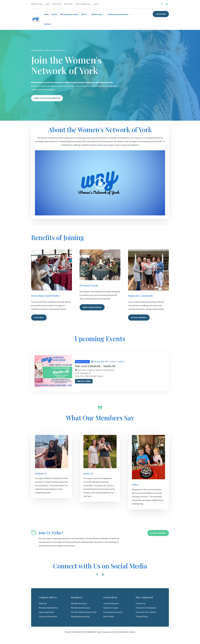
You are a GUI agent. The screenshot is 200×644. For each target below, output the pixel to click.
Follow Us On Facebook (146, 608)
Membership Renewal (80, 608)
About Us (43, 603)
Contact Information (48, 616)
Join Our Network (111, 603)
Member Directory (79, 603)
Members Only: (37, 4)
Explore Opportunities (92, 307)
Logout (96, 4)
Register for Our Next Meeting (47, 98)
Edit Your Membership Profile (84, 612)
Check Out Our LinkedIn (146, 612)
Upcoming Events (46, 612)
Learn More (39, 317)
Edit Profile (68, 4)
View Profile (57, 4)
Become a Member (139, 317)
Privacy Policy (142, 616)
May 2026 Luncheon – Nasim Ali (114, 366)
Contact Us (141, 603)
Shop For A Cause (111, 608)
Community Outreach (113, 612)
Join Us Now (161, 14)
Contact (47, 24)
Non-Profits (109, 616)
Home (46, 14)
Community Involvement (118, 14)
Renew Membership (83, 4)
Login (47, 4)
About (84, 14)
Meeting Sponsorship (69, 14)
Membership (97, 14)
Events (54, 14)
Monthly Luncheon (101, 362)
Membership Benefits (48, 608)
